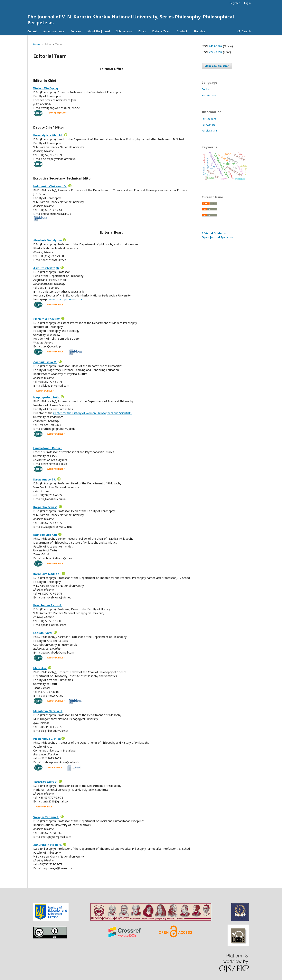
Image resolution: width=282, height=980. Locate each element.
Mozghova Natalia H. (48, 711)
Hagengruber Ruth (47, 397)
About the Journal (99, 31)
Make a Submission (217, 66)
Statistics (199, 31)
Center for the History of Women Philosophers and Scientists (92, 413)
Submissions (124, 31)
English (206, 89)
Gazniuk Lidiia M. (45, 362)
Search (246, 31)
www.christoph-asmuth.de (65, 299)
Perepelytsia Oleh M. (48, 135)
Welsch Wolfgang (46, 88)
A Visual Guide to (217, 235)
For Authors (209, 125)
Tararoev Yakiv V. (45, 782)
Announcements (54, 31)
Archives (76, 31)
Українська (209, 95)
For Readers (209, 119)
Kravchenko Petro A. (48, 605)
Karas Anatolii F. (45, 479)
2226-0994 (216, 52)
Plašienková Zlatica (47, 739)
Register (235, 3)
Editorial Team (161, 31)
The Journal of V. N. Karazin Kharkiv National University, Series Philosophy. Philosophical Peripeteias (131, 19)
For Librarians (210, 131)
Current (32, 31)
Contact (182, 31)
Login (247, 3)
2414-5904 (216, 46)
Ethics (142, 31)
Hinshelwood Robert (47, 448)
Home (37, 44)
